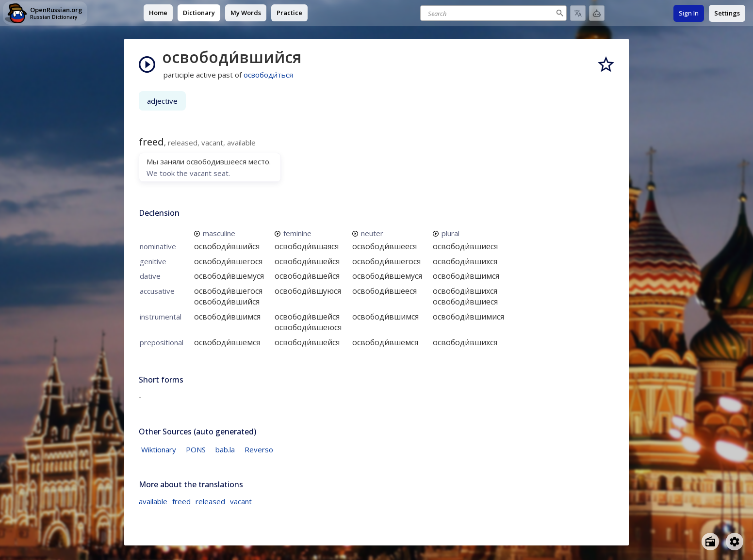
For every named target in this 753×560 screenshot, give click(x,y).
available (153, 501)
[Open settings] (735, 542)
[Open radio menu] (710, 542)
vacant (241, 501)
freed (181, 501)
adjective (162, 101)
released (210, 501)
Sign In (689, 13)
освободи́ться (268, 75)
